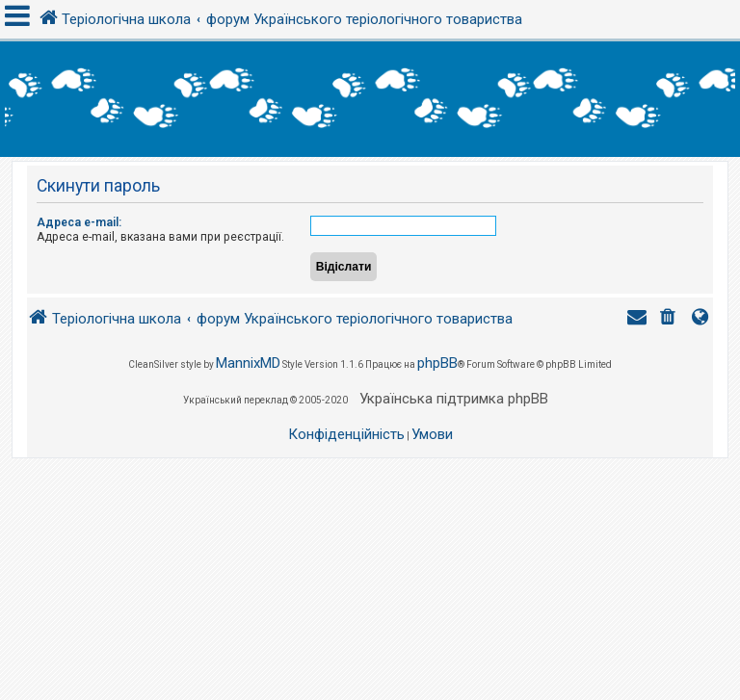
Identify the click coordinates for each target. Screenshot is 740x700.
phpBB (437, 363)
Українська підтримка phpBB (454, 399)
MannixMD (248, 363)
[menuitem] (670, 319)
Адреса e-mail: (79, 222)
